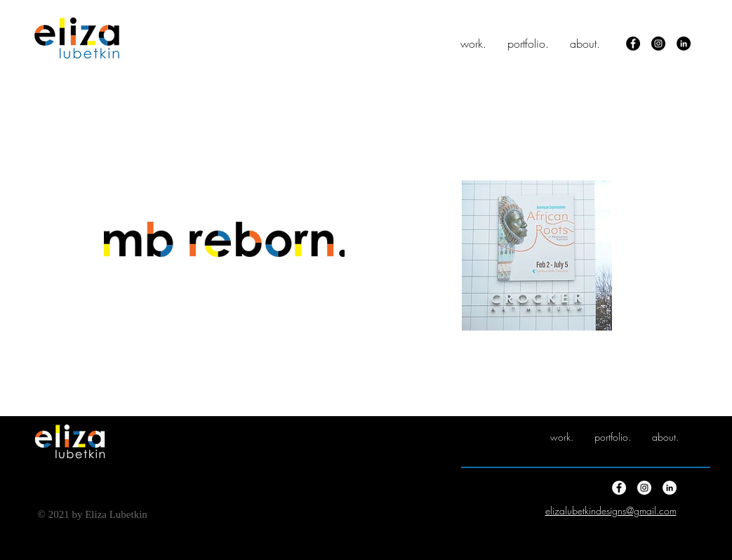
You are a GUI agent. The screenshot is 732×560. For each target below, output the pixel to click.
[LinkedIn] (684, 44)
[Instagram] (658, 44)
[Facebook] (633, 44)
